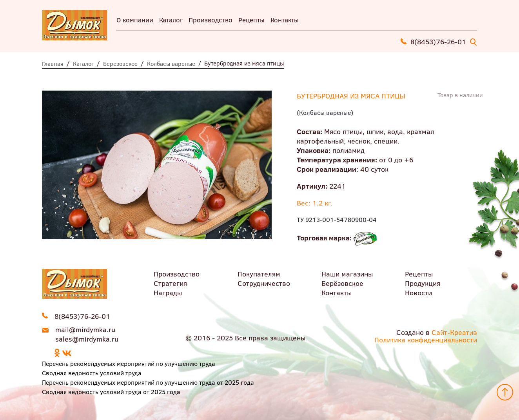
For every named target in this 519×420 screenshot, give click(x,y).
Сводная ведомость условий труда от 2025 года (111, 392)
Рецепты (251, 20)
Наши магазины (347, 274)
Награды (168, 293)
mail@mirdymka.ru (85, 329)
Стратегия (170, 283)
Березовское (120, 64)
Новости (418, 293)
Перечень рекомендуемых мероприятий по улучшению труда (129, 363)
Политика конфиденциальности (426, 340)
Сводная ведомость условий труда (92, 373)
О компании (135, 20)
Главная (53, 64)
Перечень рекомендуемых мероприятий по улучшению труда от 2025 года (148, 382)
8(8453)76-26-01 (438, 42)
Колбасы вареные (171, 64)
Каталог (171, 20)
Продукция (423, 283)
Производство (211, 20)
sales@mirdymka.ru (87, 339)
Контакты (285, 20)
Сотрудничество (264, 283)
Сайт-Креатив (454, 332)
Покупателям (259, 274)
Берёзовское (342, 283)
